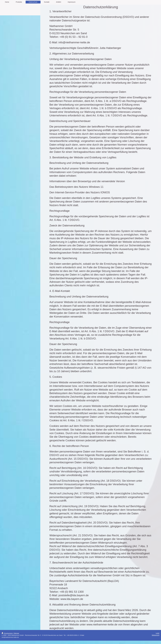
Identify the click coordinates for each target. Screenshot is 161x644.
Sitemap (16, 633)
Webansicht (156, 635)
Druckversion (7, 633)
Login (158, 633)
